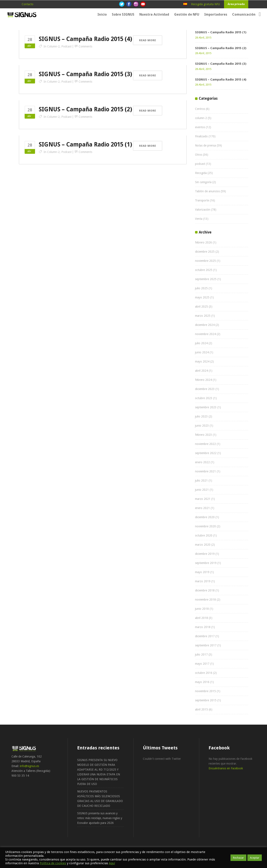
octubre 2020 (204, 535)
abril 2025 (202, 307)
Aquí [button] (112, 863)
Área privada (236, 4)
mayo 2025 (202, 297)
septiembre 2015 (206, 700)
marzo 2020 (203, 545)
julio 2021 (201, 481)
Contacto (28, 4)
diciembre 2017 (205, 636)
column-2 (53, 46)
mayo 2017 (202, 664)
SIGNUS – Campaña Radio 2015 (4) (85, 39)
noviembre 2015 (205, 691)
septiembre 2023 (206, 407)
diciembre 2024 (205, 325)
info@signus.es (29, 766)
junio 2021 (202, 490)
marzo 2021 (203, 499)
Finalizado (201, 136)
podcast (66, 46)
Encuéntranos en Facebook (226, 768)
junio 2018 (202, 609)
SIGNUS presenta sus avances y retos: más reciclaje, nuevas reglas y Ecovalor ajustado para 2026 (100, 818)
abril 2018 (202, 618)
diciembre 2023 (205, 389)
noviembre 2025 (205, 261)
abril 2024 (202, 371)
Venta (199, 219)
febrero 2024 (203, 380)
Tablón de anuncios (207, 191)
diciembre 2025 (205, 252)
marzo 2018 (203, 627)
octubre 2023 (204, 398)
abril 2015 (202, 709)
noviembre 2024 (205, 334)
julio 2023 (201, 416)
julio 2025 (201, 288)
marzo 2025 (203, 316)
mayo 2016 (202, 682)
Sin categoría (203, 182)
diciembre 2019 (205, 554)
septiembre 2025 (206, 279)
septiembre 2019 (206, 563)
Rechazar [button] (238, 858)
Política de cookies (53, 863)
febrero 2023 (203, 435)
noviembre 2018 (205, 600)
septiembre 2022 (206, 453)
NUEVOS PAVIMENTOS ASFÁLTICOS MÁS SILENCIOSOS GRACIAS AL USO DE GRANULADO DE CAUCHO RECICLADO (100, 799)
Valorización (203, 210)
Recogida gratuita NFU (205, 4)
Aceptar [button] (255, 858)
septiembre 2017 (206, 645)
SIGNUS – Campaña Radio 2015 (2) (85, 109)
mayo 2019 (202, 572)
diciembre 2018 (205, 590)
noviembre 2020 (205, 526)
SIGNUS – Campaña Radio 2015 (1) (85, 145)
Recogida (201, 173)
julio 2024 (201, 343)
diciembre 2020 (205, 517)
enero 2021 (202, 508)
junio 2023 (202, 426)
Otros (199, 155)
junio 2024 (202, 352)
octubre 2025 (204, 270)
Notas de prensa (205, 145)
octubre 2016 (204, 673)
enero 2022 (202, 462)
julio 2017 (201, 654)
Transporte (202, 200)
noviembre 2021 (205, 471)
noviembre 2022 (205, 444)
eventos (200, 127)
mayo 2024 (202, 361)
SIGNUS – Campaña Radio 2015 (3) (85, 74)
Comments (85, 46)
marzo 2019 (203, 581)
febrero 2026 (203, 242)
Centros (200, 109)
